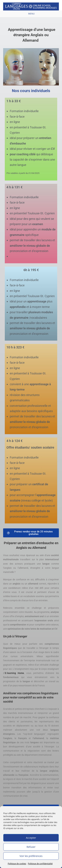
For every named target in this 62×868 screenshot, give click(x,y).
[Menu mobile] (31, 14)
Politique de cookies (17, 864)
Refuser (31, 847)
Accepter (31, 838)
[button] (7, 67)
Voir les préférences (31, 856)
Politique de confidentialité (40, 864)
